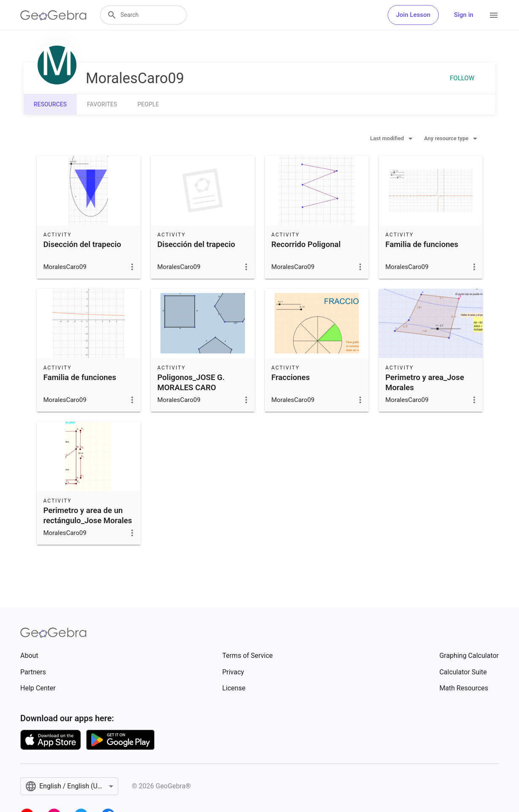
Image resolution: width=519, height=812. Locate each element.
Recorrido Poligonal (306, 244)
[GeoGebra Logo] (53, 15)
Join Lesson (413, 15)
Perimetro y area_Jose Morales (425, 383)
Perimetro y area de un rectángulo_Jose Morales (88, 516)
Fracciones (291, 377)
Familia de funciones (422, 244)
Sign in (464, 15)
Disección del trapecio (82, 244)
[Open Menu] (494, 15)
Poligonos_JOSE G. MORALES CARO (191, 383)
